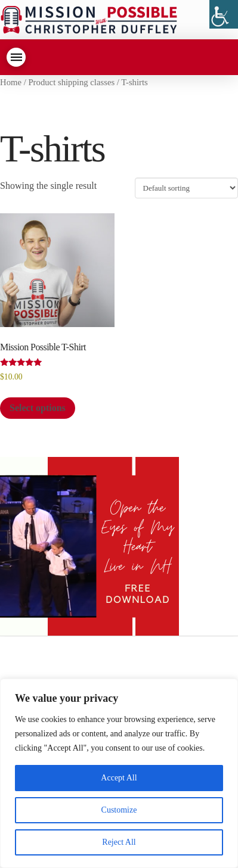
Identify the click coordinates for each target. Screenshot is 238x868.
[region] (119, 773)
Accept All (119, 778)
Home (11, 82)
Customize (119, 810)
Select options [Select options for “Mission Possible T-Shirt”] (38, 408)
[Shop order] (186, 188)
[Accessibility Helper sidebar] (224, 14)
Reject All (119, 842)
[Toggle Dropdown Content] (16, 57)
